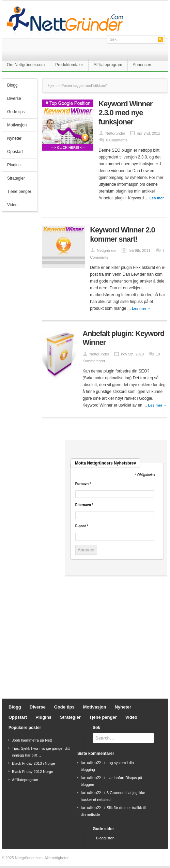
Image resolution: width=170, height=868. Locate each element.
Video (12, 205)
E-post (82, 526)
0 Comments (117, 140)
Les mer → (141, 308)
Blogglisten (105, 838)
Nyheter (14, 138)
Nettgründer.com (29, 858)
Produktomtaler (69, 65)
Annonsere (143, 65)
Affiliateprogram (108, 65)
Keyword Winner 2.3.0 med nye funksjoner (125, 113)
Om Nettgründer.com (26, 65)
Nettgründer (115, 133)
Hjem (52, 86)
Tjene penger (19, 192)
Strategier (16, 178)
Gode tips (16, 112)
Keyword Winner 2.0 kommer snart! (122, 234)
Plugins (14, 165)
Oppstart (15, 152)
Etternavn (84, 505)
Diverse (14, 98)
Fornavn (83, 484)
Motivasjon (17, 125)
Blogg (12, 85)
